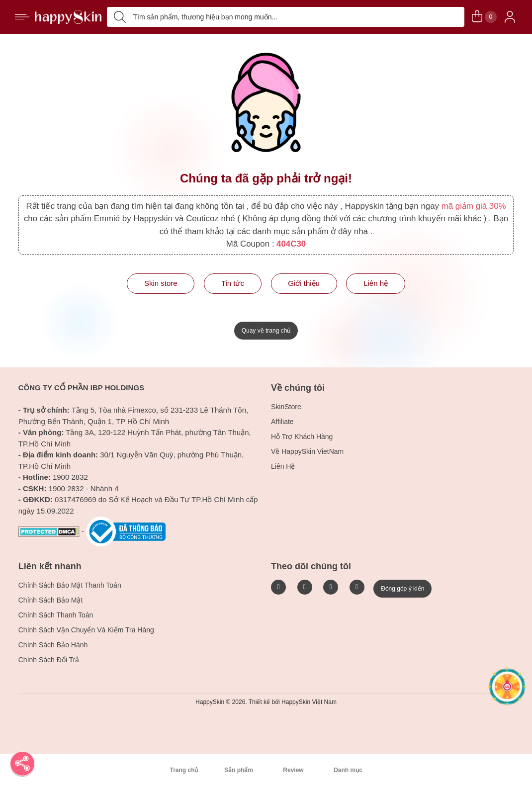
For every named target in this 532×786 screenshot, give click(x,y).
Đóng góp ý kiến (402, 589)
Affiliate (282, 422)
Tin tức (233, 283)
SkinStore (286, 407)
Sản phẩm (239, 770)
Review (293, 770)
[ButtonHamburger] (22, 17)
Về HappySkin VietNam (307, 451)
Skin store (161, 283)
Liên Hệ (283, 466)
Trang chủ (184, 770)
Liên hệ (376, 283)
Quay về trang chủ (266, 331)
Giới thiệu (304, 283)
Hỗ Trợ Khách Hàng (302, 437)
